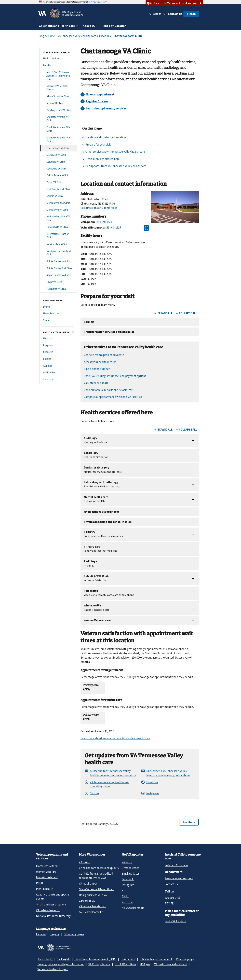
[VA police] (58, 366)
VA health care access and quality (99, 868)
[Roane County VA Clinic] (58, 275)
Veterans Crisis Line (176, 865)
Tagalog (55, 934)
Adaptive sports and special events (53, 897)
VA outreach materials (92, 906)
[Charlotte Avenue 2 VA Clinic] (58, 129)
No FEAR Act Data (125, 964)
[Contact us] (58, 380)
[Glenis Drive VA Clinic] (58, 210)
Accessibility (45, 959)
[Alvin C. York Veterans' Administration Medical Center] (58, 76)
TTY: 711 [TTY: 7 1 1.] (170, 903)
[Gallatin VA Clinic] (58, 196)
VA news (127, 862)
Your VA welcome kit (91, 912)
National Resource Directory (53, 916)
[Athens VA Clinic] (58, 103)
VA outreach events (48, 910)
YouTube (127, 902)
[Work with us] (58, 373)
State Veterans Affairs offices (96, 889)
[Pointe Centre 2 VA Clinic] (58, 268)
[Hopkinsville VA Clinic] (58, 227)
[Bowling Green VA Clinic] (58, 110)
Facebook (128, 879)
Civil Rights (64, 959)
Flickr (125, 896)
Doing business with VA (93, 895)
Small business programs (51, 904)
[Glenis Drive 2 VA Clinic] (58, 203)
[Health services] (58, 59)
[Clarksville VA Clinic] (58, 155)
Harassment (128, 959)
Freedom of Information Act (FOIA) (95, 959)
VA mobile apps (88, 884)
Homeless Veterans (48, 866)
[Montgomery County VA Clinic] (58, 253)
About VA (89, 26)
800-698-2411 (172, 898)
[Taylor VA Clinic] (58, 282)
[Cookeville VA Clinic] (58, 169)
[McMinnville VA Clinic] (58, 244)
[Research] (58, 352)
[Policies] (58, 359)
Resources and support (179, 878)
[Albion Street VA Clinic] (58, 96)
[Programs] (58, 345)
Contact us (175, 14)
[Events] (58, 307)
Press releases (130, 868)
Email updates (131, 874)
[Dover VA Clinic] (58, 182)
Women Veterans (46, 872)
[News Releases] (58, 314)
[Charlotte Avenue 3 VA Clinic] (58, 139)
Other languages (74, 934)
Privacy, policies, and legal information (61, 964)
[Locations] (58, 65)
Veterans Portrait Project (53, 969)
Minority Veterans (47, 877)
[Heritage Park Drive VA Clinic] (58, 218)
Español (41, 934)
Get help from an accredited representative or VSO (96, 876)
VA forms (84, 862)
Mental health (45, 889)
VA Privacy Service (99, 964)
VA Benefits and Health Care (57, 26)
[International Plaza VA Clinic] (58, 236)
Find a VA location (175, 921)
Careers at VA (87, 901)
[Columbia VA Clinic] (58, 162)
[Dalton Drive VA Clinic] (58, 175)
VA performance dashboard (171, 964)
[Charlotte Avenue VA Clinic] (58, 119)
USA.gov (145, 964)
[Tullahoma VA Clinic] (58, 289)
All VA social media (133, 908)
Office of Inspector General (156, 959)
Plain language (185, 959)
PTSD (39, 883)
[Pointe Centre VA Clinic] (58, 261)
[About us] (58, 338)
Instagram (128, 885)
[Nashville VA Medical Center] (58, 88)
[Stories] (58, 321)
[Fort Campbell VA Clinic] (58, 189)
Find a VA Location (115, 26)
